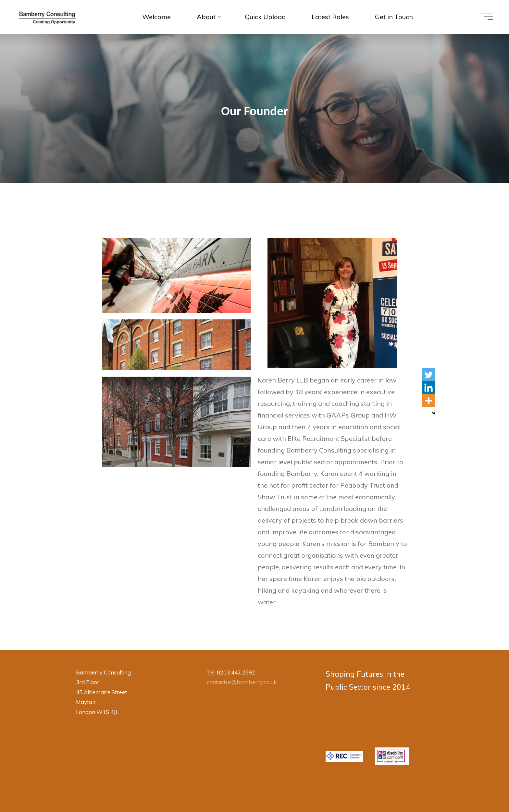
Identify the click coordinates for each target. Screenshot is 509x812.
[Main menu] (487, 17)
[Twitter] (428, 375)
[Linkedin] (428, 388)
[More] (428, 401)
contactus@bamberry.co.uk (242, 682)
